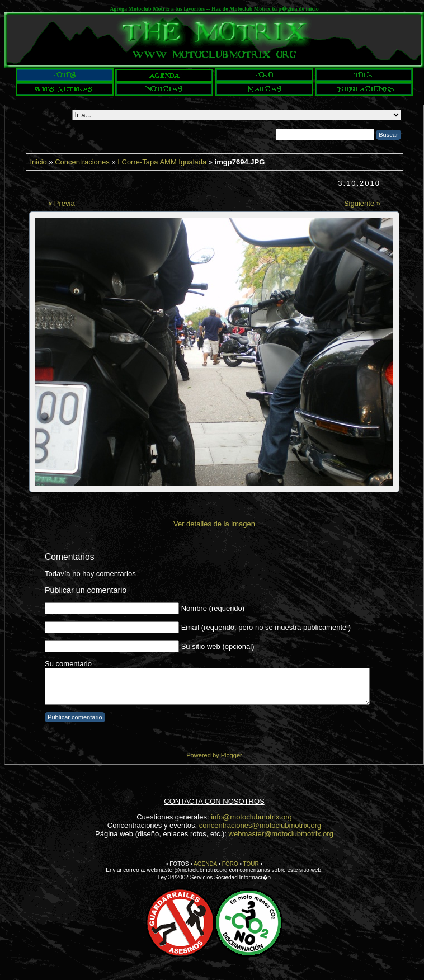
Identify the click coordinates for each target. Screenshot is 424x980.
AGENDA (205, 864)
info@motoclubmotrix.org (251, 817)
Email (190, 627)
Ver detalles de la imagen (214, 524)
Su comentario (68, 664)
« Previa (62, 203)
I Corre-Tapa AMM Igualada (162, 162)
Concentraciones (82, 162)
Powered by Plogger (214, 755)
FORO (230, 864)
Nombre (194, 608)
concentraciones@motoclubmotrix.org (260, 825)
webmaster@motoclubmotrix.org (281, 834)
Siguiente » (362, 203)
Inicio (38, 162)
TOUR (251, 864)
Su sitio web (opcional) (218, 646)
